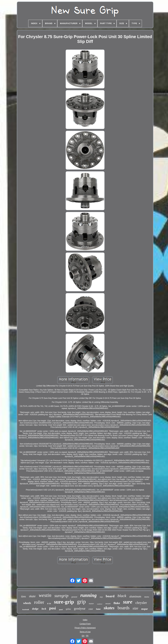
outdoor (100, 604)
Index (85, 620)
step (101, 597)
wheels (27, 603)
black (122, 596)
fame (98, 609)
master (91, 604)
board (110, 596)
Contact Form (85, 624)
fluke (117, 603)
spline (68, 609)
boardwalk (26, 610)
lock (44, 609)
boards (123, 608)
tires (24, 596)
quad (61, 609)
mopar (145, 609)
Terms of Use (85, 632)
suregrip (61, 596)
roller (39, 602)
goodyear (80, 609)
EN (83, 636)
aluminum (135, 596)
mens (147, 597)
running (89, 595)
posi (53, 608)
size (135, 608)
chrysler (141, 603)
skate (32, 596)
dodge (35, 609)
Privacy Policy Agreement (85, 628)
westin (45, 595)
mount (108, 603)
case (91, 609)
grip (81, 602)
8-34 (49, 603)
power (74, 597)
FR (87, 636)
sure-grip (64, 602)
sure (128, 602)
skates (109, 608)
